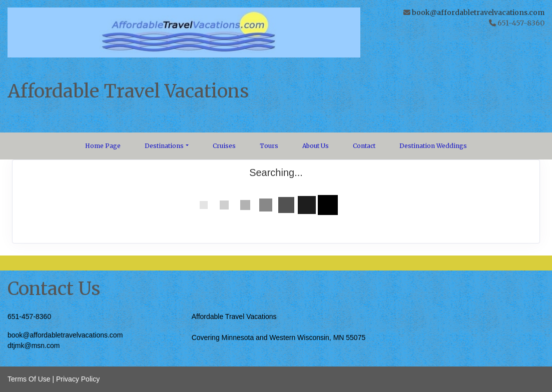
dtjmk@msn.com (34, 345)
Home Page (103, 146)
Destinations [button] (164, 146)
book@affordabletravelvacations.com (478, 12)
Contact (364, 146)
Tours (269, 146)
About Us (316, 146)
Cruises (224, 146)
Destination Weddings (433, 146)
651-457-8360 (29, 316)
